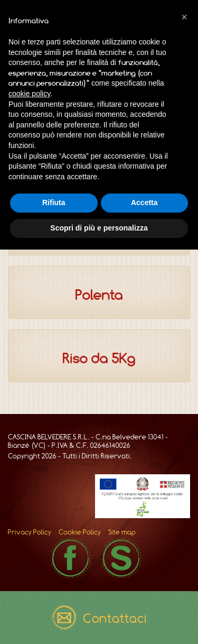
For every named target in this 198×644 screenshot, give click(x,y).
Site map (122, 532)
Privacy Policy (30, 532)
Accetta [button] (144, 203)
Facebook (71, 558)
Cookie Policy (80, 532)
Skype (122, 558)
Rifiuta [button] (54, 203)
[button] (184, 17)
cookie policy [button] (29, 94)
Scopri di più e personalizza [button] (99, 228)
